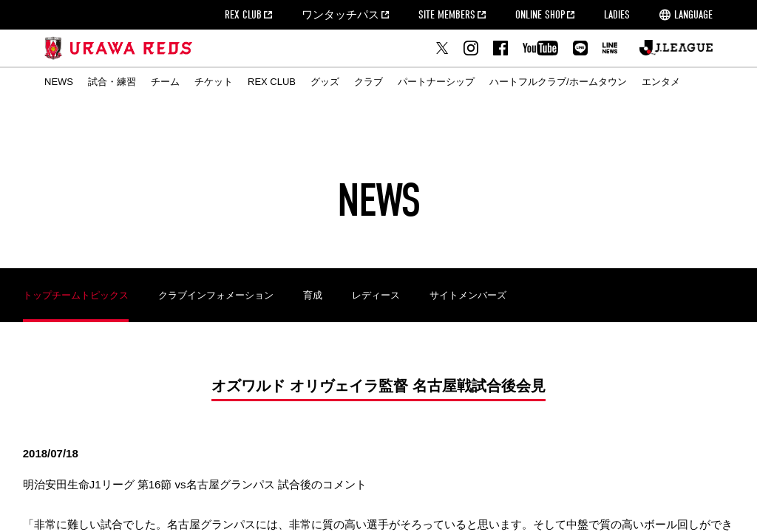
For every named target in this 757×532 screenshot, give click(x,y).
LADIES (617, 15)
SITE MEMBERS (447, 15)
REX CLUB (243, 15)
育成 (313, 295)
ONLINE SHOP (540, 15)
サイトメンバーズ (468, 295)
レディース (376, 295)
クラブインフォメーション (216, 295)
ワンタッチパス (340, 15)
